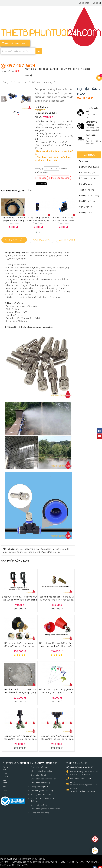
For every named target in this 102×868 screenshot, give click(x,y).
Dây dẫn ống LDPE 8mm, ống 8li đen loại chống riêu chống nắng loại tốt (13, 220)
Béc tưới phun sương (89, 167)
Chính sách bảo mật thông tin (43, 779)
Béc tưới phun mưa (88, 178)
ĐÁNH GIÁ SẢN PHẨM (69, 240)
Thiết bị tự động (87, 190)
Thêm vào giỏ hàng (60, 178)
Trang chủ (5, 768)
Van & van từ (85, 207)
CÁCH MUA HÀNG (41, 240)
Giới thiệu (6, 775)
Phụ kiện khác (86, 213)
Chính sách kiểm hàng (40, 783)
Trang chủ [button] (31, 69)
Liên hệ (5, 792)
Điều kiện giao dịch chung (42, 790)
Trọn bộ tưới (85, 161)
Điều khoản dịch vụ (39, 805)
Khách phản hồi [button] (82, 69)
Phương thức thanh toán (41, 794)
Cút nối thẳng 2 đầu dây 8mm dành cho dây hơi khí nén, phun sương (37, 220)
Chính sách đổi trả (38, 775)
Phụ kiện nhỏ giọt (87, 201)
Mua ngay (42, 178)
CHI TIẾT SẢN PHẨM (14, 240)
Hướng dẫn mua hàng (40, 812)
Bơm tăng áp (86, 184)
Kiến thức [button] (66, 69)
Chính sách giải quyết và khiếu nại (45, 808)
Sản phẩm (5, 781)
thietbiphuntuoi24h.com (33, 859)
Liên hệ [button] (29, 75)
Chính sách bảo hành (40, 767)
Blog (5, 786)
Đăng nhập (84, 3)
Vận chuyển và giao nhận (42, 771)
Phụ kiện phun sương (89, 195)
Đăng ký (97, 3)
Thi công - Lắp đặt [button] (49, 69)
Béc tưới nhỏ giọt (87, 173)
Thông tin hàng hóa (39, 786)
